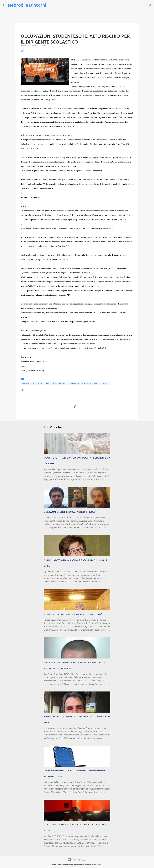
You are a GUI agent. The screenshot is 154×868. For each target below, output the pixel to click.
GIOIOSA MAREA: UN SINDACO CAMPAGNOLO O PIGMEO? (70, 512)
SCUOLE (106, 383)
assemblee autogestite (32, 383)
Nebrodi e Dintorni (27, 5)
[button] (22, 51)
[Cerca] (150, 5)
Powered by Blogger (77, 860)
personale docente (91, 383)
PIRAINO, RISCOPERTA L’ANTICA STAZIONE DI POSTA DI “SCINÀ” (73, 614)
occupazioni (73, 383)
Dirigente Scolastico (55, 383)
